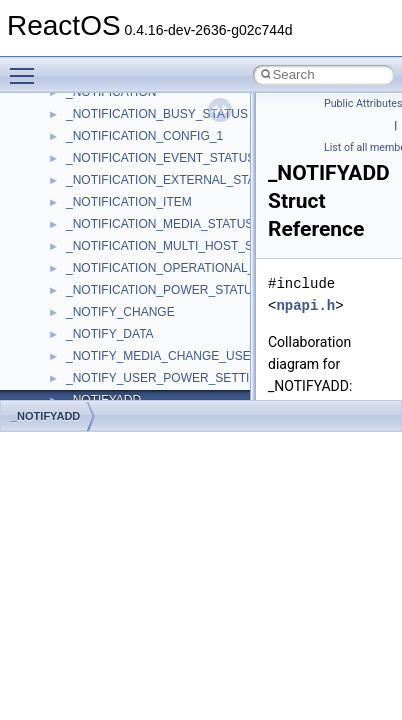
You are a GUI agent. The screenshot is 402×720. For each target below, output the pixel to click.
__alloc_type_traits (116, 308)
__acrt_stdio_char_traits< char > (152, 220)
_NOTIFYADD (45, 416)
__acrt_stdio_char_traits (130, 198)
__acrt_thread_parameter (133, 286)
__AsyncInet (99, 330)
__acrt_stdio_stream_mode (138, 264)
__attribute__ (101, 352)
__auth (84, 374)
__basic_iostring (109, 396)
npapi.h (305, 305)
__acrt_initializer (109, 132)
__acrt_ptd (94, 176)
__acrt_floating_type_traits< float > (158, 110)
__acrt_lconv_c (106, 154)
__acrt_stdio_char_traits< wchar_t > (161, 242)
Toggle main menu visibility (27, 67)
